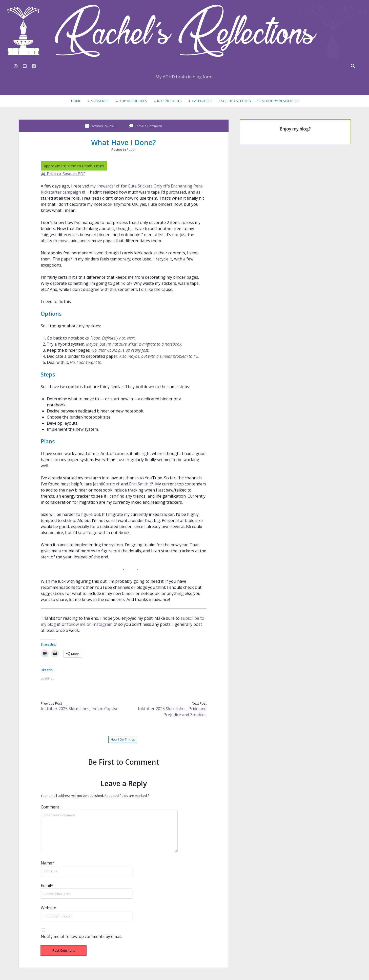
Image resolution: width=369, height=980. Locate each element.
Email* (47, 885)
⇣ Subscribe (98, 101)
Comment (50, 807)
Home (76, 101)
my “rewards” (105, 186)
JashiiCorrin (106, 484)
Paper (131, 149)
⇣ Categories (200, 101)
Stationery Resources (278, 101)
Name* (48, 863)
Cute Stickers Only (147, 186)
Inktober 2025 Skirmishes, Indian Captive (80, 709)
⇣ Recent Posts (168, 101)
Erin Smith (141, 484)
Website (48, 908)
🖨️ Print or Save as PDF (63, 174)
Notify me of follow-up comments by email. (81, 936)
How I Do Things (123, 739)
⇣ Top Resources (131, 101)
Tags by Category (235, 101)
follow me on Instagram (92, 624)
